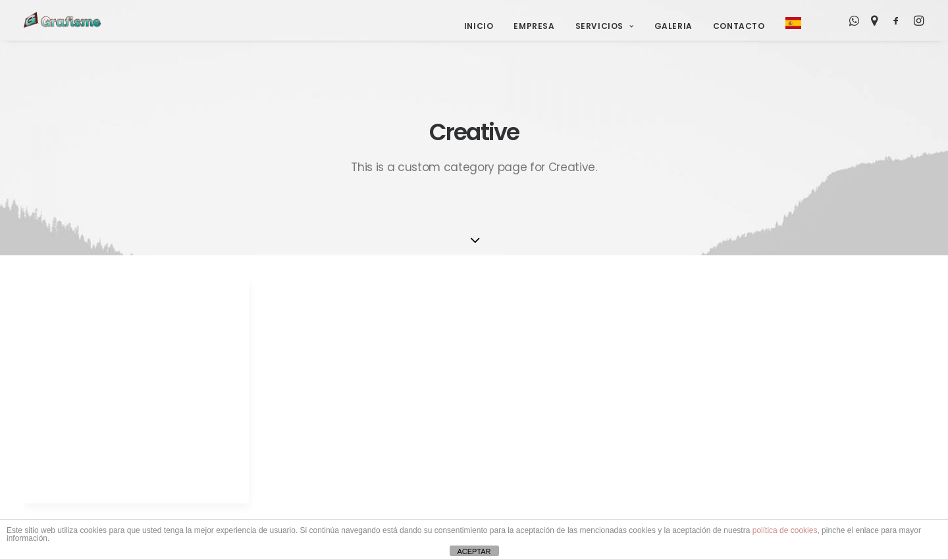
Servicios (605, 26)
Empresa (534, 26)
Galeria (673, 26)
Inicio (479, 26)
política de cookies (785, 530)
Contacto (739, 26)
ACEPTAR (474, 551)
